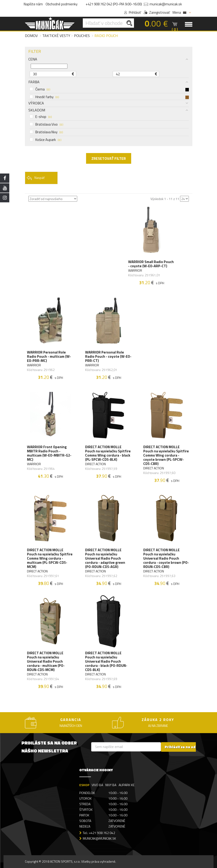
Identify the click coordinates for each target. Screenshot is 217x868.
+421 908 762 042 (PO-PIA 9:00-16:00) (114, 4)
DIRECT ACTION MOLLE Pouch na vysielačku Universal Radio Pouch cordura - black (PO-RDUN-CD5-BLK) (106, 662)
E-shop (41, 117)
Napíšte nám (33, 4)
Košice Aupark (45, 140)
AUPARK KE (127, 785)
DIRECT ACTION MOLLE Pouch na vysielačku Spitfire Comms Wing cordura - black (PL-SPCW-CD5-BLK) (108, 453)
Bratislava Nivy (46, 132)
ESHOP (84, 785)
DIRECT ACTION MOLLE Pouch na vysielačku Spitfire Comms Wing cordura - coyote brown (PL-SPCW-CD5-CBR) (166, 455)
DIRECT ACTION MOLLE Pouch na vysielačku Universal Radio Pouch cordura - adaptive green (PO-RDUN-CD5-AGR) (105, 559)
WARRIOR (135, 270)
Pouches (82, 36)
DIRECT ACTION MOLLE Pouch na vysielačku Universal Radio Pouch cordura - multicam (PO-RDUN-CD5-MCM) (46, 662)
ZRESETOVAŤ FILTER (109, 158)
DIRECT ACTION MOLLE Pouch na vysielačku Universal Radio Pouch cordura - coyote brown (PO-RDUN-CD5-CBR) (166, 559)
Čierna (109, 89)
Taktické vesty (56, 36)
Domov (31, 36)
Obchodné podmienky (62, 4)
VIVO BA (97, 785)
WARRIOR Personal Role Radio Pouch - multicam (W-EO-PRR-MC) (49, 357)
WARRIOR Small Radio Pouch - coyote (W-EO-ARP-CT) (151, 264)
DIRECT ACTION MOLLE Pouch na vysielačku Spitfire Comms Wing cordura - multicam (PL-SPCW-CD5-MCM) (50, 559)
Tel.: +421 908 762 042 (99, 833)
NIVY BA (111, 785)
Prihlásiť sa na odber (183, 747)
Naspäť (36, 178)
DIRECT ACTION (96, 464)
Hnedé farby (109, 97)
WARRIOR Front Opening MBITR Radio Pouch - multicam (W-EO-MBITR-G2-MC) (49, 453)
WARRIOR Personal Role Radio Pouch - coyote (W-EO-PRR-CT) (108, 357)
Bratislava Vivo (46, 124)
